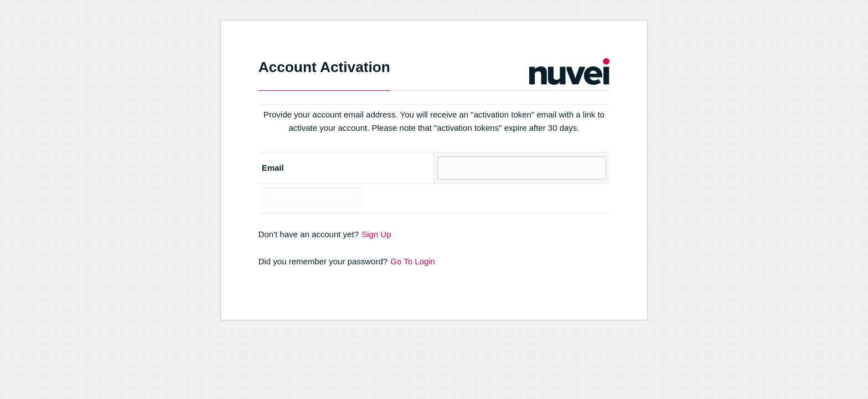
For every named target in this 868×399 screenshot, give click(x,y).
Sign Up (376, 234)
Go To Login (413, 261)
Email (273, 168)
